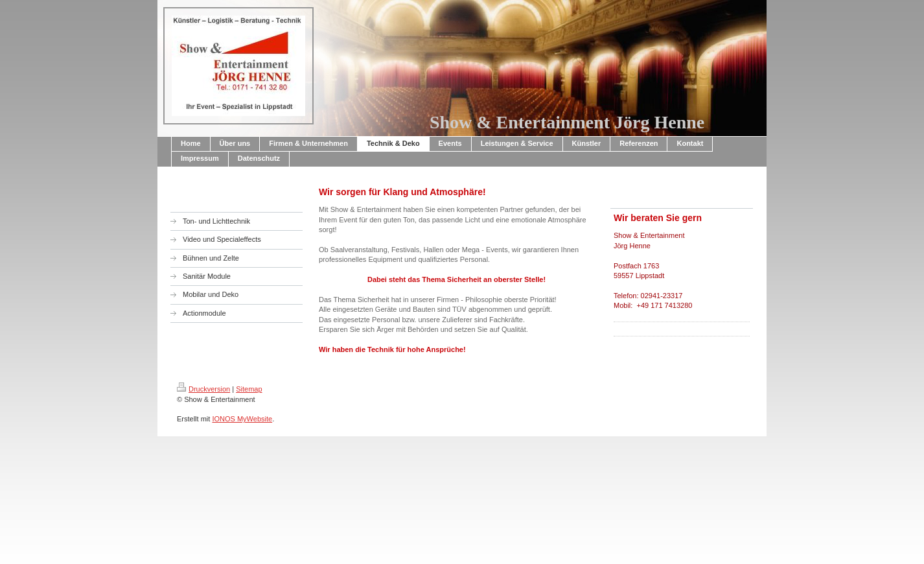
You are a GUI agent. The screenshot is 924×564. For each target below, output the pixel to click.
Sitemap (249, 389)
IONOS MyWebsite (242, 419)
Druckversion (203, 389)
